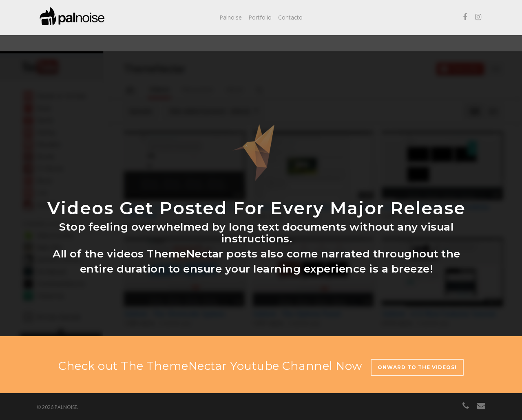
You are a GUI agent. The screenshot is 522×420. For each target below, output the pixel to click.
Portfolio (260, 17)
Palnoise (231, 17)
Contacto (290, 17)
